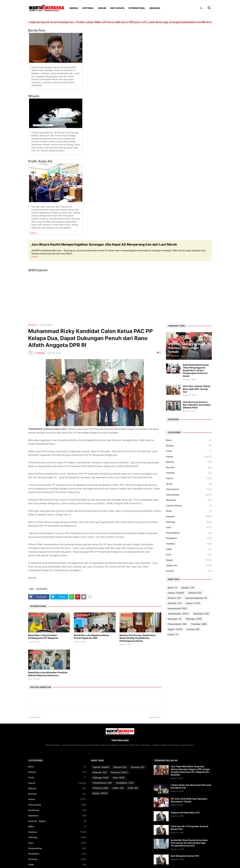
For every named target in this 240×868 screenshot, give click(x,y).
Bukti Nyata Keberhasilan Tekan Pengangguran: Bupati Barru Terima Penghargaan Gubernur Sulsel (196, 370)
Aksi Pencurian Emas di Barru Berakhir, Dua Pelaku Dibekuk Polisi (197, 405)
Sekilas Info (189, 565)
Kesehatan (189, 500)
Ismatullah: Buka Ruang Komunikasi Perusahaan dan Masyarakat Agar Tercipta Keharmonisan (189, 843)
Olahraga (189, 522)
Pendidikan (189, 538)
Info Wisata (117, 8)
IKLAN (189, 484)
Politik (189, 549)
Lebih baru (35, 717)
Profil (189, 555)
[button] (202, 8)
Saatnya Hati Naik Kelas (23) (185, 812)
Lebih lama (154, 717)
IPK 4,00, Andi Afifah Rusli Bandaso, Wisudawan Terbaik (189, 800)
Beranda (32, 325)
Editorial (88, 8)
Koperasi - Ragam (57, 821)
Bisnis (189, 440)
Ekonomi (189, 467)
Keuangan (175, 619)
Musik (189, 511)
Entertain (189, 473)
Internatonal (137, 8)
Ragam (189, 560)
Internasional (189, 489)
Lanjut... (33, 233)
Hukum (102, 8)
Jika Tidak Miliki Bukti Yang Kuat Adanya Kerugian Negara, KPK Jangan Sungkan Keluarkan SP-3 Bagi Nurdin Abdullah (190, 771)
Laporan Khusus (189, 506)
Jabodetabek (46, 325)
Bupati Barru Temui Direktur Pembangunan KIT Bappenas (43, 637)
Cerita (189, 451)
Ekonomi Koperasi (196, 598)
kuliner (173, 635)
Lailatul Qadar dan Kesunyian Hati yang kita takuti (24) (191, 786)
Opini (189, 527)
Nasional (155, 8)
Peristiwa (189, 544)
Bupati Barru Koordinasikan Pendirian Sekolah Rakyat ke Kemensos (48, 674)
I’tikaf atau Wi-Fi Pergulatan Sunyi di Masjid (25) (189, 828)
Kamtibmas (57, 810)
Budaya (189, 446)
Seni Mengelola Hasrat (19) (185, 856)
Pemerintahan (189, 533)
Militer (57, 827)
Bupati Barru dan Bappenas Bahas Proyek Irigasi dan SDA (91, 637)
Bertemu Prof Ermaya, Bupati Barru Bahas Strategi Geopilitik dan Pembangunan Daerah (138, 638)
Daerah (74, 8)
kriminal (189, 571)
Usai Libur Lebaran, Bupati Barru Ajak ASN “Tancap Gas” (197, 389)
